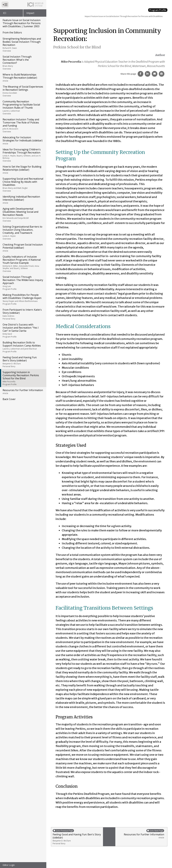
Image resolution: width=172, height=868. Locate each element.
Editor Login (9, 865)
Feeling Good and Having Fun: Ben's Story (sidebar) (23, 362)
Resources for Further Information (23, 392)
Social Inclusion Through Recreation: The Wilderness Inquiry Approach (23, 283)
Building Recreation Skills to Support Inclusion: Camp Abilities (23, 347)
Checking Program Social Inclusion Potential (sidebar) (23, 248)
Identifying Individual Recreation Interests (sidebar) (23, 200)
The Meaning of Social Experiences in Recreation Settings (23, 91)
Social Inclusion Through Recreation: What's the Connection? (23, 62)
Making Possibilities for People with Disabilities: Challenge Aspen (23, 299)
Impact (30, 13)
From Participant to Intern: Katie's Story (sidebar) (23, 314)
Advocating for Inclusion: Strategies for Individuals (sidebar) (23, 140)
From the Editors (12, 32)
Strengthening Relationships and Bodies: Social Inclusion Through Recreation (23, 45)
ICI (5, 13)
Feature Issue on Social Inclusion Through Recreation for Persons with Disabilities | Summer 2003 (22, 23)
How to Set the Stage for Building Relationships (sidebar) (23, 170)
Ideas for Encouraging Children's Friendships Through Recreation (23, 155)
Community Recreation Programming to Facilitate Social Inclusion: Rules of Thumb (23, 107)
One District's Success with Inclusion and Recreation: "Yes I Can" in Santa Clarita (23, 330)
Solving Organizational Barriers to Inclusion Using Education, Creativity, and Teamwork (23, 233)
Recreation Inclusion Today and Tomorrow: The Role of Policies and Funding (23, 125)
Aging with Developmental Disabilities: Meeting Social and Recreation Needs (23, 215)
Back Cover (9, 399)
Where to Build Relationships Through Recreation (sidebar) (23, 78)
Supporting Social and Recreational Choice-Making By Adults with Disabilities (23, 185)
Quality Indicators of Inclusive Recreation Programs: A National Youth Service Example (23, 264)
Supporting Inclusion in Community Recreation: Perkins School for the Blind (23, 378)
